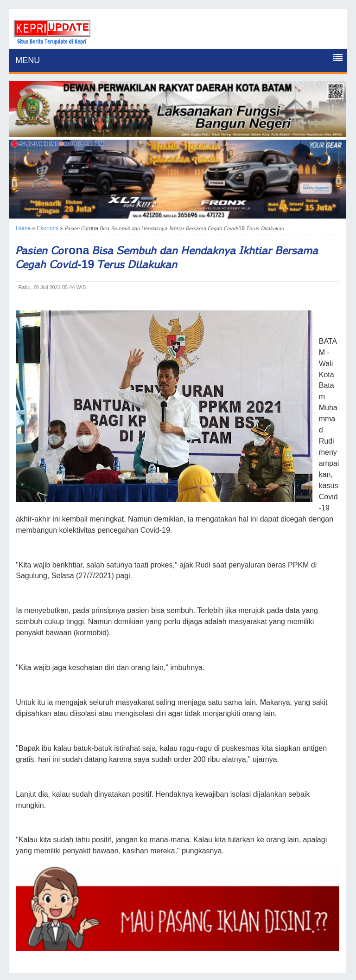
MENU (28, 60)
